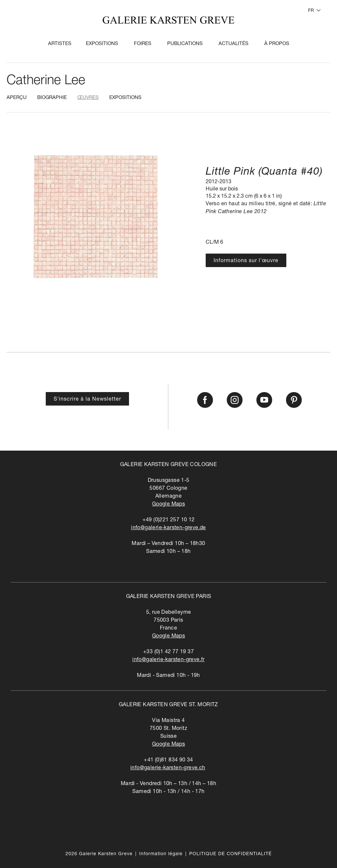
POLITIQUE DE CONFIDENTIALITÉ (231, 854)
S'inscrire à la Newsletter (87, 400)
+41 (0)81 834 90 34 (168, 760)
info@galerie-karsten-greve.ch (168, 768)
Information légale (161, 854)
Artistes (60, 44)
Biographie (52, 98)
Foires (143, 44)
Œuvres (88, 98)
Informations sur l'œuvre (246, 261)
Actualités (233, 44)
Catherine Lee (46, 81)
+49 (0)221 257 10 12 (169, 520)
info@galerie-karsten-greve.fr (168, 660)
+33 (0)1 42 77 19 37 (168, 652)
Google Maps (168, 505)
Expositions (102, 44)
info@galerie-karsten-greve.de (168, 528)
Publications (185, 44)
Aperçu (17, 98)
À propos (277, 44)
